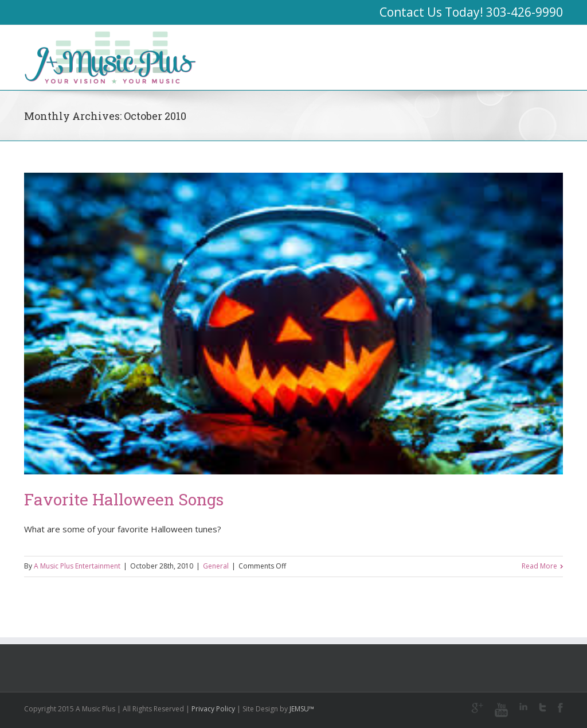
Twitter (543, 707)
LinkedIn (523, 706)
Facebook (560, 708)
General (216, 566)
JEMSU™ (302, 709)
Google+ (477, 708)
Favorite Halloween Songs (124, 499)
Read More (539, 566)
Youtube (501, 710)
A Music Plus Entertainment (77, 566)
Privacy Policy (213, 709)
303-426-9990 (525, 12)
